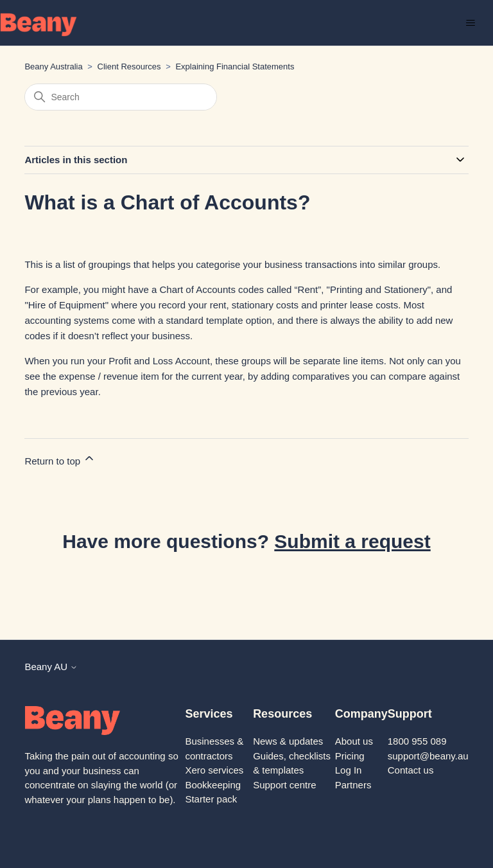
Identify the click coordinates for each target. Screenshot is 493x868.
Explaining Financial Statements (235, 66)
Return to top (60, 459)
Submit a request (352, 541)
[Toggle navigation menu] (470, 23)
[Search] (121, 97)
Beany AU (51, 667)
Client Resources (129, 66)
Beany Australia (53, 66)
